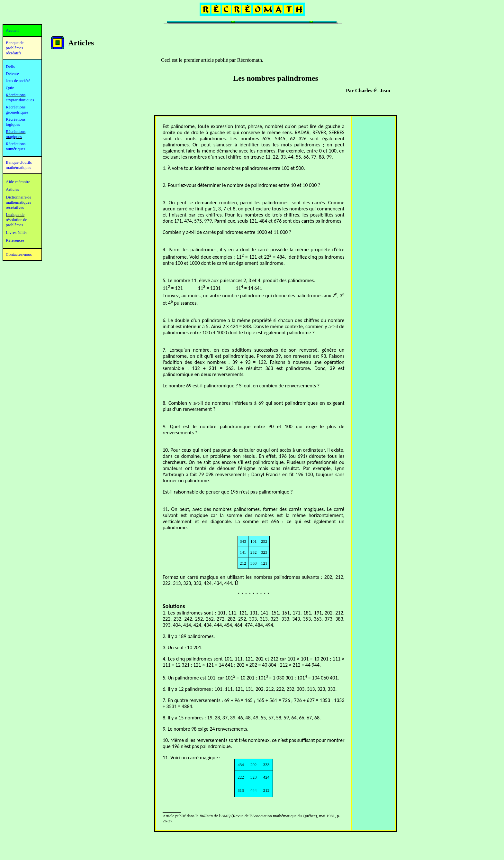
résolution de (16, 220)
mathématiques (18, 202)
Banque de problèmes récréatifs (15, 48)
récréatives (15, 207)
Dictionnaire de (18, 197)
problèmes (14, 225)
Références (15, 240)
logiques (13, 124)
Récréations (16, 119)
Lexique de (15, 214)
